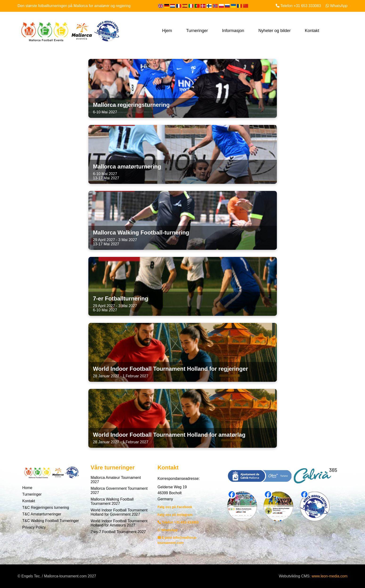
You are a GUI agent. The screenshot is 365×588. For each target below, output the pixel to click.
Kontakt (312, 31)
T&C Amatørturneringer (42, 514)
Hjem (167, 31)
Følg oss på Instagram (175, 515)
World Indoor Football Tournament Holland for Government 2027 (119, 512)
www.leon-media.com (329, 576)
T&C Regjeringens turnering (46, 508)
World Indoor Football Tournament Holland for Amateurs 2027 (119, 523)
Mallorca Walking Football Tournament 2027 (112, 501)
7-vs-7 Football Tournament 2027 (118, 532)
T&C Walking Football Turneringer (51, 521)
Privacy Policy (34, 527)
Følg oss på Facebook (175, 507)
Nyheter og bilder (274, 31)
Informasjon (233, 31)
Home (27, 488)
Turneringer (197, 31)
